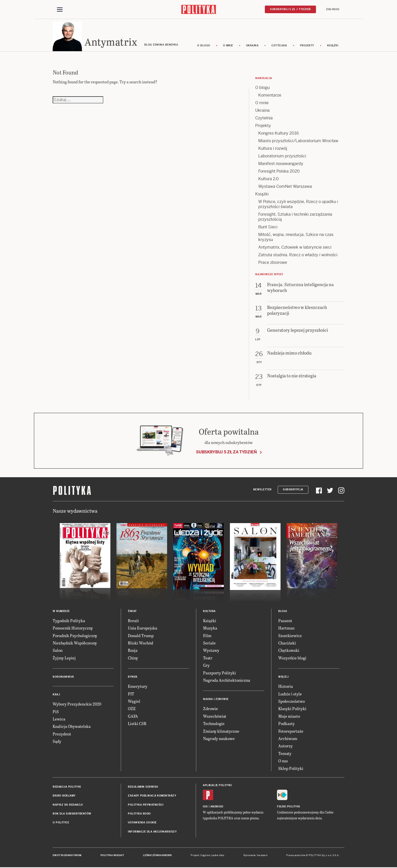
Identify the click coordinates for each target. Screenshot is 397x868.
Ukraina (252, 46)
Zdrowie (211, 709)
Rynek (133, 678)
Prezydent (62, 735)
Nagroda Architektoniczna (227, 681)
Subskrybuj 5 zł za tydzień (226, 453)
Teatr (208, 659)
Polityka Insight (112, 856)
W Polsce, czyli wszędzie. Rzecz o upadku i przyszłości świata (298, 205)
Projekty (307, 46)
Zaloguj (333, 9)
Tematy (285, 754)
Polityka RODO (139, 814)
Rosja (133, 651)
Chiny (133, 659)
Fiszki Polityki (289, 807)
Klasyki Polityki (292, 709)
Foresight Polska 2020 (279, 172)
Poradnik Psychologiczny (75, 636)
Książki (333, 46)
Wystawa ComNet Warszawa (285, 187)
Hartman (286, 629)
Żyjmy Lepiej (64, 659)
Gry (206, 666)
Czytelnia (279, 46)
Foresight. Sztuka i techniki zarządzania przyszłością (295, 218)
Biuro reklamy (64, 797)
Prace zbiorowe (273, 263)
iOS (205, 807)
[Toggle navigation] (60, 10)
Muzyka (210, 629)
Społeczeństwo (292, 702)
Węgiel (134, 702)
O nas (283, 761)
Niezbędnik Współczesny (75, 644)
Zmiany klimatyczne (221, 732)
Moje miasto (289, 717)
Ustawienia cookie (142, 824)
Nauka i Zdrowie (216, 700)
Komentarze (270, 96)
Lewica (59, 720)
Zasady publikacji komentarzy (152, 797)
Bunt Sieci (268, 228)
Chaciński (287, 644)
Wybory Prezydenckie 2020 (77, 705)
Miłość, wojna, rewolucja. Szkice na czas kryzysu (296, 238)
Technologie (214, 724)
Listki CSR (137, 724)
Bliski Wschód (141, 644)
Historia (286, 687)
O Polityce (61, 824)
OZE (132, 709)
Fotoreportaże (291, 732)
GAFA (133, 717)
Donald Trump (141, 636)
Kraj (56, 695)
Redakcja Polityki (67, 788)
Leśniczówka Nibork (157, 856)
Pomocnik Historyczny (73, 629)
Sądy (57, 742)
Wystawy (211, 651)
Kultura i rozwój (273, 149)
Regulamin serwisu (143, 788)
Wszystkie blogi (292, 659)
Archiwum (288, 739)
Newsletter (262, 491)
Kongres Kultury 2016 (279, 134)
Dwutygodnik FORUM (67, 856)
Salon (58, 651)
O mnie (228, 46)
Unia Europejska (143, 629)
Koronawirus (63, 678)
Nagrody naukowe (219, 739)
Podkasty (286, 724)
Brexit (133, 621)
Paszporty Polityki (220, 673)
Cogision (205, 856)
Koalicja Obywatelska (72, 727)
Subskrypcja (293, 491)
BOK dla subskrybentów (72, 814)
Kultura (209, 612)
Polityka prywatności (146, 806)
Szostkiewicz (290, 636)
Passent (285, 621)
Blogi (283, 612)
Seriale (209, 644)
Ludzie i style (290, 695)
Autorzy (285, 747)
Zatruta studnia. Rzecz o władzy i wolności (298, 256)
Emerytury (138, 687)
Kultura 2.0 (269, 180)
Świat (132, 612)
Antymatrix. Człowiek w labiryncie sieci (295, 248)
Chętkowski (289, 651)
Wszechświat (215, 717)
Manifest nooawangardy (281, 164)
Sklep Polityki (291, 769)
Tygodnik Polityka (69, 621)
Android (217, 807)
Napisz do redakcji (68, 806)
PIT (131, 695)
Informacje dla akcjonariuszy (152, 832)
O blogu (204, 46)
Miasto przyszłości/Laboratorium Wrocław (298, 142)
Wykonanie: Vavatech (255, 856)
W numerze (61, 612)
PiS (56, 712)
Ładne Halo (218, 856)
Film (207, 636)
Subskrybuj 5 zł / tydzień (290, 9)
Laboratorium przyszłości (282, 157)
